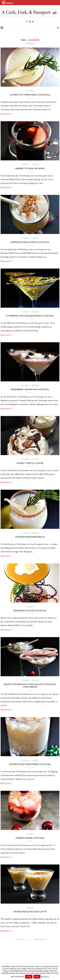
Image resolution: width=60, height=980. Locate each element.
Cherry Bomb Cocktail (30, 840)
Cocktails (30, 91)
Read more (6, 114)
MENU (10, 3)
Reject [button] (37, 977)
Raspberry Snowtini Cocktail (30, 390)
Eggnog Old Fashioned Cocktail (30, 766)
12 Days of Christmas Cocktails (30, 95)
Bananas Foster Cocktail (30, 612)
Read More (45, 977)
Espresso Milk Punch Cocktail (30, 242)
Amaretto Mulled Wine (30, 169)
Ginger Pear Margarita (30, 538)
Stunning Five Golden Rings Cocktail (30, 316)
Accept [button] (29, 977)
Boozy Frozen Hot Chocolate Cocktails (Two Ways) (30, 687)
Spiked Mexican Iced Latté (30, 914)
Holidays (36, 165)
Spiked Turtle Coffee (30, 464)
